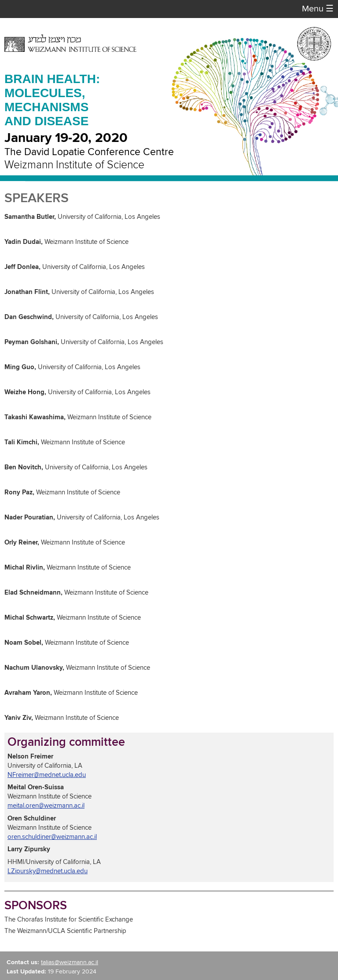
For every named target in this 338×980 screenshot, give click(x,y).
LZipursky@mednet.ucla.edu (48, 871)
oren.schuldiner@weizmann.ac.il (52, 837)
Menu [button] (318, 9)
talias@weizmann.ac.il (70, 962)
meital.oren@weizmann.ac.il (46, 806)
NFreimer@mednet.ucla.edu (47, 775)
